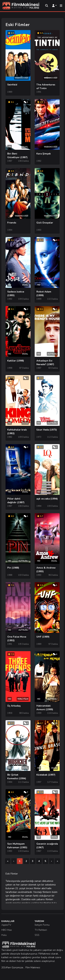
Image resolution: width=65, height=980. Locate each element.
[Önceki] (14, 861)
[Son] (57, 861)
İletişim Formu (42, 925)
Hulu (4, 935)
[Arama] (47, 6)
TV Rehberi (41, 930)
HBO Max (7, 930)
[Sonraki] (51, 861)
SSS (37, 935)
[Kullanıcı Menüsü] (54, 6)
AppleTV (6, 925)
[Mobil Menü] (61, 6)
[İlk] (8, 861)
